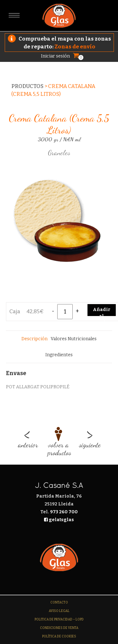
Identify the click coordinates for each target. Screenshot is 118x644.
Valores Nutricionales (74, 339)
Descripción (34, 339)
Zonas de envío (75, 47)
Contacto (59, 603)
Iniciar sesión (55, 56)
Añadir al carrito (102, 311)
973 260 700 (64, 512)
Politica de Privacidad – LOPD (59, 619)
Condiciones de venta (59, 628)
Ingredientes (59, 355)
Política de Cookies (59, 636)
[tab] (34, 339)
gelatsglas (59, 520)
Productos (27, 86)
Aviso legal (59, 611)
